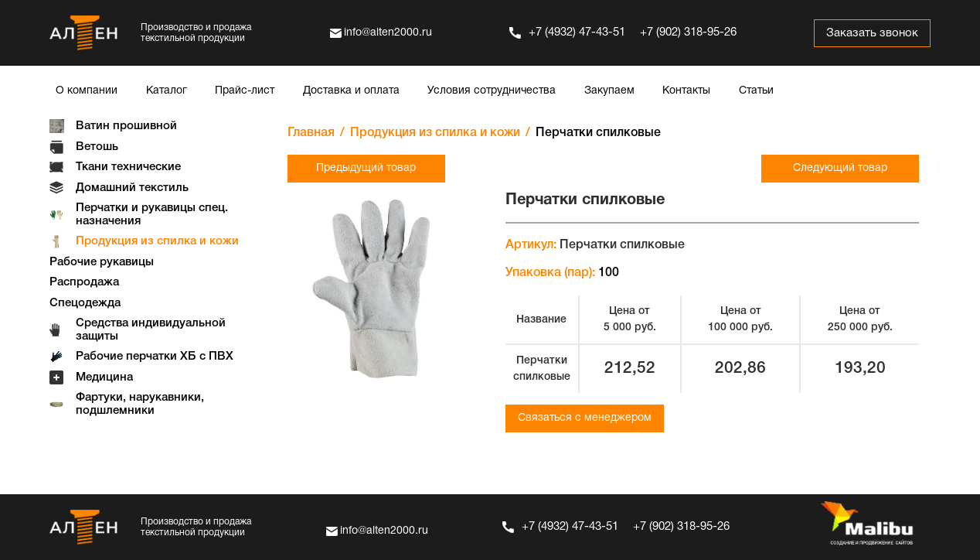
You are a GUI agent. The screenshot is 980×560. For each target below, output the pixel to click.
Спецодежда (85, 303)
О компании (87, 91)
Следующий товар (840, 168)
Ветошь (97, 147)
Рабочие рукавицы (102, 262)
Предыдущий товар (366, 168)
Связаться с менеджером (585, 418)
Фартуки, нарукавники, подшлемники (140, 404)
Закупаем (609, 91)
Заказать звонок (872, 33)
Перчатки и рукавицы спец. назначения (152, 215)
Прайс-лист (245, 91)
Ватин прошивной (126, 126)
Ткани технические (128, 167)
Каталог (167, 91)
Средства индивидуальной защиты (151, 330)
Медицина (104, 377)
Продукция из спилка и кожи (157, 241)
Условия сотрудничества (492, 91)
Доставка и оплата (351, 91)
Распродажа (84, 282)
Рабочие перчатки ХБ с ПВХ (155, 357)
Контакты (686, 91)
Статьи (756, 91)
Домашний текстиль (132, 188)
